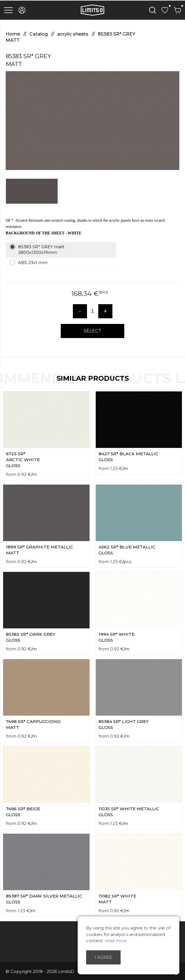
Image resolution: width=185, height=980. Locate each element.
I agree (103, 957)
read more (116, 941)
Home (13, 34)
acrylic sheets (73, 34)
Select (93, 331)
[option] (93, 121)
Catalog (39, 34)
